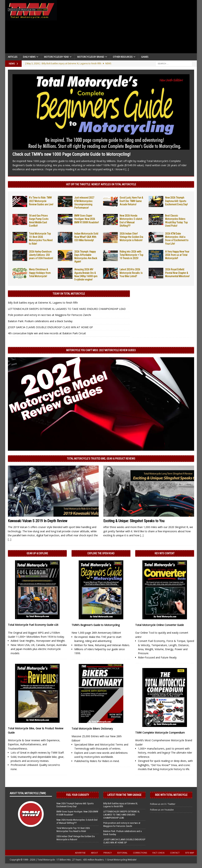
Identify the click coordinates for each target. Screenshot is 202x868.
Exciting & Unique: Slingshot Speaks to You (134, 521)
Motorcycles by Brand (91, 57)
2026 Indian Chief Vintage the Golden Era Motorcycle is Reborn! (131, 237)
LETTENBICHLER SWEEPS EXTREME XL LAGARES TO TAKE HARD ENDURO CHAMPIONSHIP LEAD (67, 309)
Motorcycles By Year (56, 57)
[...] (127, 169)
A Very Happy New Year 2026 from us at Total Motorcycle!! (177, 255)
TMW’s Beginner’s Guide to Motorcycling (96, 625)
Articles (13, 57)
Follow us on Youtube (162, 810)
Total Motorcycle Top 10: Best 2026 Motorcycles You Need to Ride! (73, 830)
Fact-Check (159, 853)
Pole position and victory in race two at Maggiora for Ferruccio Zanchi (49, 315)
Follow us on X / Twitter (163, 804)
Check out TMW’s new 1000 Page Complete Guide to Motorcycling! (71, 154)
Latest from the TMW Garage (124, 795)
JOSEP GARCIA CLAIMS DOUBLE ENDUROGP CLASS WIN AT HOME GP (50, 327)
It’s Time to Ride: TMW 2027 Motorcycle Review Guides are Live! (41, 201)
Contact (175, 853)
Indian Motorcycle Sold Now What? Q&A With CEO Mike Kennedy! (86, 237)
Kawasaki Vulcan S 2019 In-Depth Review (38, 521)
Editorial (122, 853)
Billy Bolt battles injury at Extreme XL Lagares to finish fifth (43, 303)
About (94, 853)
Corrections (140, 853)
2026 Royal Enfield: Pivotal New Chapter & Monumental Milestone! (177, 273)
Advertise (80, 853)
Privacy (108, 853)
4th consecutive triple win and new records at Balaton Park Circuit (47, 333)
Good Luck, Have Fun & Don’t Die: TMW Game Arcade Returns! (131, 201)
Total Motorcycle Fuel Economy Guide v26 (33, 625)
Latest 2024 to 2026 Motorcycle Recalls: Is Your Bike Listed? (131, 273)
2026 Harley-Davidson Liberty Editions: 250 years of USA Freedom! (41, 255)
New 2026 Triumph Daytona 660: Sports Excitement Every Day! (176, 201)
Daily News (29, 57)
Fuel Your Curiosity (78, 795)
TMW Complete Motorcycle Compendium (160, 733)
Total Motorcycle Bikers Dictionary (92, 729)
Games (145, 57)
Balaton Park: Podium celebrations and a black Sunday (40, 321)
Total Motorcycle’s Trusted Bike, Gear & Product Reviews (101, 459)
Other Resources (123, 57)
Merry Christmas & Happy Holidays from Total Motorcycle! (40, 273)
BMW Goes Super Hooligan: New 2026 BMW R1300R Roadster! (87, 219)
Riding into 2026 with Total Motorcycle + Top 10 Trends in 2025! (131, 255)
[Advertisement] (127, 28)
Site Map (190, 853)
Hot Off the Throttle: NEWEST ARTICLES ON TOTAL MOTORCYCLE (101, 184)
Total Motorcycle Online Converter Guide (160, 625)
